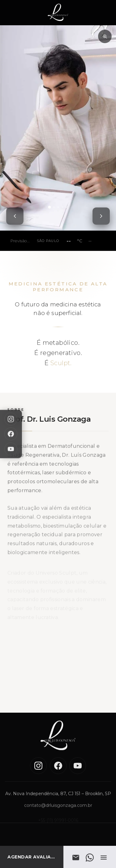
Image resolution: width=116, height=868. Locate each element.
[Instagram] (11, 419)
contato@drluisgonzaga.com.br (58, 810)
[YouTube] (11, 449)
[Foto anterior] (15, 216)
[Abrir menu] (103, 858)
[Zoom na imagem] (105, 36)
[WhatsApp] (90, 858)
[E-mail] (76, 858)
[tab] (49, 207)
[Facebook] (11, 434)
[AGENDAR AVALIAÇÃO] (32, 857)
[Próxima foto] (101, 216)
